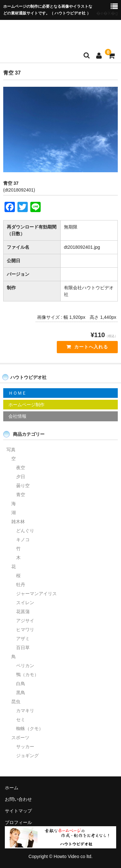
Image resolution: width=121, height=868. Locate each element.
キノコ (23, 540)
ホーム (12, 788)
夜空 (21, 468)
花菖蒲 (23, 612)
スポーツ (20, 738)
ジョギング (27, 756)
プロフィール (18, 822)
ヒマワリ (25, 630)
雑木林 (18, 522)
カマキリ (25, 711)
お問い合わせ (18, 799)
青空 (21, 495)
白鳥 (21, 684)
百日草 (23, 648)
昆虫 (16, 702)
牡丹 (21, 585)
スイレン (25, 603)
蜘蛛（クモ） (30, 729)
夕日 (21, 477)
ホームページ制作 (26, 405)
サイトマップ (18, 811)
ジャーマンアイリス (36, 594)
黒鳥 (21, 693)
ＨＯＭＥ (17, 393)
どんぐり (25, 531)
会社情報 (17, 416)
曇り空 (23, 486)
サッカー (25, 747)
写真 (11, 450)
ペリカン (25, 666)
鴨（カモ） (27, 675)
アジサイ (25, 621)
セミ (21, 720)
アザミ (23, 639)
